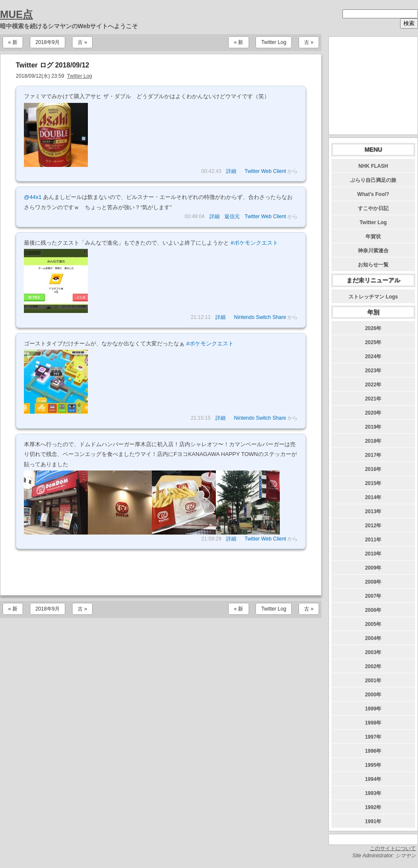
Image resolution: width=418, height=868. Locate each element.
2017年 (373, 455)
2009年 (373, 568)
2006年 (373, 610)
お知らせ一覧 (373, 265)
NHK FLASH (373, 166)
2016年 (373, 469)
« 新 (13, 42)
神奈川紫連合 (373, 251)
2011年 (373, 540)
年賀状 (373, 237)
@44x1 (33, 197)
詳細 (231, 171)
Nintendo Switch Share (260, 317)
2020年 (373, 413)
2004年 (373, 638)
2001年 (373, 681)
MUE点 (16, 14)
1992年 (373, 807)
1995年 (373, 765)
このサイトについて (393, 848)
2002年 (373, 666)
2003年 (373, 652)
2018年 (373, 441)
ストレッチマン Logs (373, 297)
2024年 (373, 357)
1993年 (373, 793)
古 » (82, 42)
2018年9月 (48, 42)
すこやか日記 (373, 208)
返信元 (232, 216)
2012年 (373, 526)
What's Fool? (373, 194)
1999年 (373, 709)
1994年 (373, 779)
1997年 (373, 737)
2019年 (373, 427)
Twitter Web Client (266, 171)
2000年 (373, 695)
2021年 (373, 399)
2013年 (373, 511)
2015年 (373, 483)
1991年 (373, 821)
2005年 (373, 624)
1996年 (373, 751)
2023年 (373, 371)
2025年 (373, 342)
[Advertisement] (161, 572)
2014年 (373, 497)
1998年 (373, 723)
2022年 (373, 385)
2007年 (373, 596)
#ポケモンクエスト (254, 243)
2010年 (373, 554)
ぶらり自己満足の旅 (373, 180)
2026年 (373, 328)
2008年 (373, 582)
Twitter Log (274, 42)
